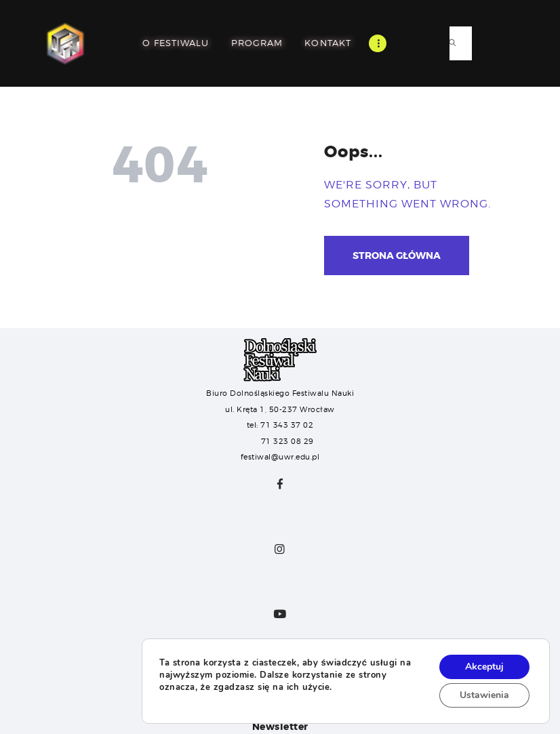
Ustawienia (484, 695)
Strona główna (397, 256)
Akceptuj (484, 667)
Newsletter (280, 727)
